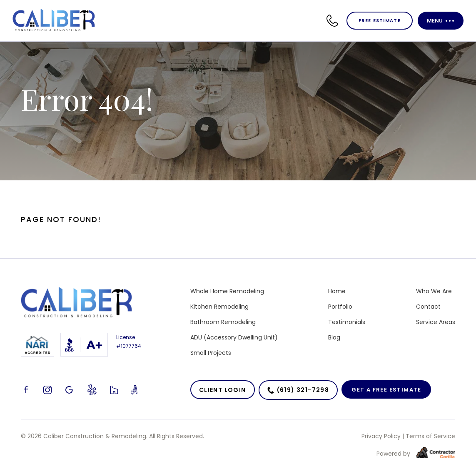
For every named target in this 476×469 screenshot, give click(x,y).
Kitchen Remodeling (219, 307)
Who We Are (434, 291)
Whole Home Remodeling (227, 291)
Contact (428, 307)
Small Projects (211, 353)
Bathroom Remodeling (223, 322)
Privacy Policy (381, 436)
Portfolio (340, 307)
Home (337, 291)
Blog (334, 337)
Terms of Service (430, 436)
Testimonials (347, 322)
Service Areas (436, 322)
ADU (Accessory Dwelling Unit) (234, 337)
